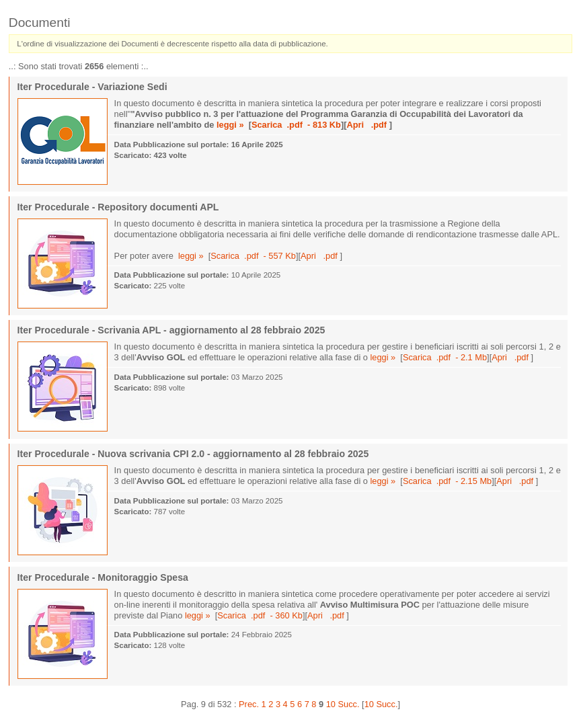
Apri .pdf (367, 125)
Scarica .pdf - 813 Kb (296, 125)
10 (331, 704)
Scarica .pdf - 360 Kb (260, 615)
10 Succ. (381, 704)
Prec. (249, 704)
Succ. (349, 704)
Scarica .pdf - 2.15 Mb (447, 481)
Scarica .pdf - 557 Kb (253, 256)
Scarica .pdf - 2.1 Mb (445, 357)
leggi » (230, 125)
